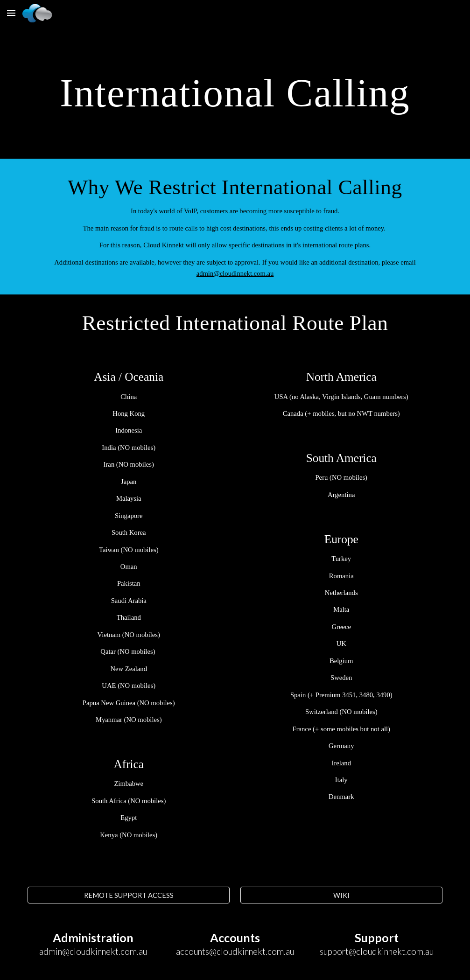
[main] (235, 92)
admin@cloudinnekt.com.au (235, 273)
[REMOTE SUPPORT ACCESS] (129, 895)
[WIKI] (341, 895)
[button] (11, 13)
